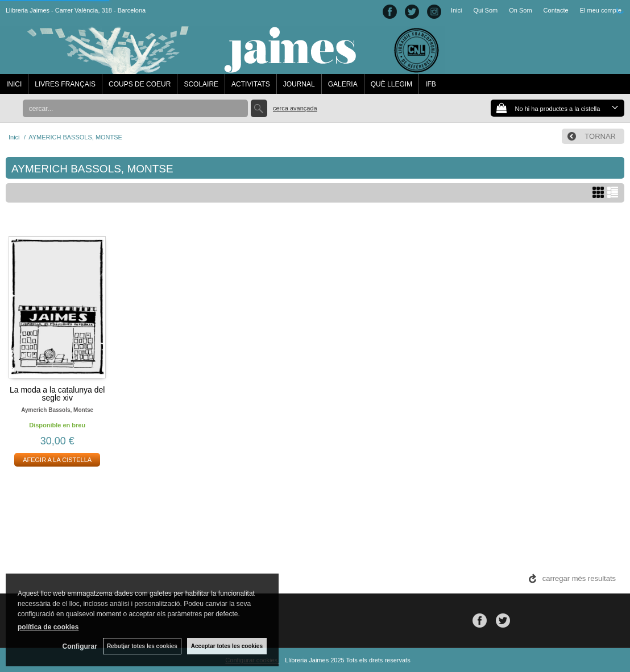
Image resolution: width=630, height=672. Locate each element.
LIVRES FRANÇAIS (65, 84)
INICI (14, 84)
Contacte (556, 10)
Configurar (80, 646)
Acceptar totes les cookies (227, 646)
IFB (431, 84)
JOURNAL (299, 84)
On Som (520, 10)
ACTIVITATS (251, 84)
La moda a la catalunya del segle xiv (57, 394)
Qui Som (485, 10)
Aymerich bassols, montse (57, 410)
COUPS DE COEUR (140, 84)
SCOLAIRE (201, 84)
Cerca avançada (295, 108)
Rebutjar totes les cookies (142, 646)
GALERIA (343, 84)
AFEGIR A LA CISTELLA (57, 460)
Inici (457, 10)
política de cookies (48, 627)
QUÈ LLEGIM (391, 84)
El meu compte (601, 10)
